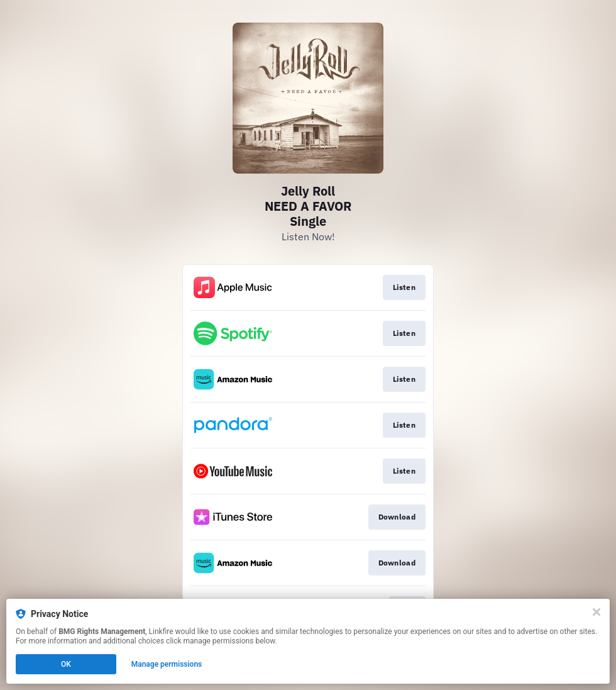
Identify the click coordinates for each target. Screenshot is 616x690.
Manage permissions (167, 664)
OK (66, 664)
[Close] (597, 612)
